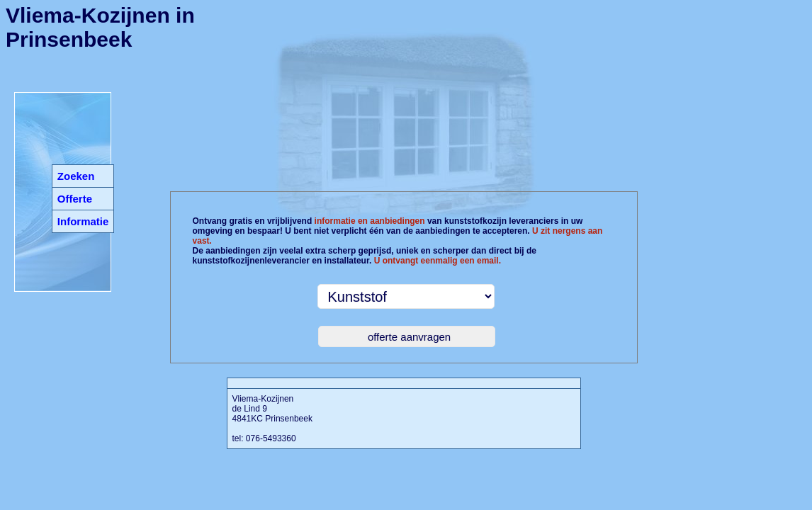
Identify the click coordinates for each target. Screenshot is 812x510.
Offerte (75, 199)
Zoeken (76, 176)
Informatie (83, 221)
